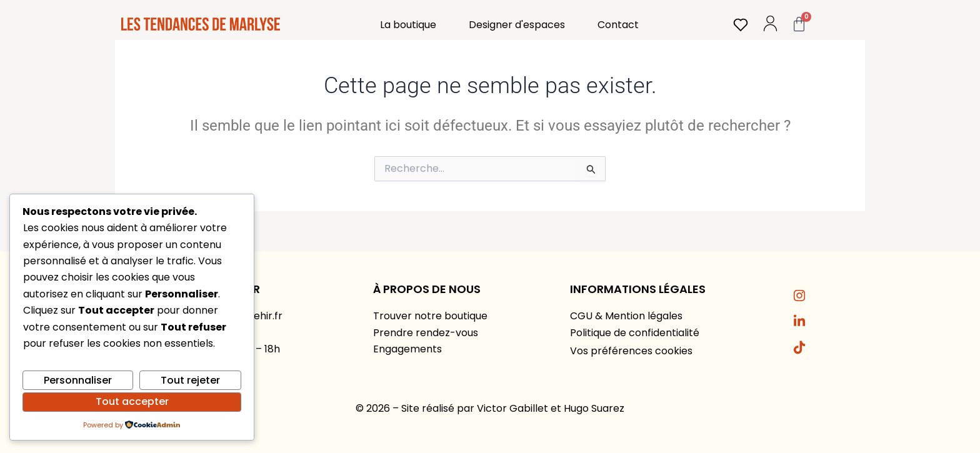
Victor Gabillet (512, 408)
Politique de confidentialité (635, 333)
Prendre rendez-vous (426, 333)
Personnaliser (78, 380)
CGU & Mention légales (626, 316)
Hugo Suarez (594, 408)
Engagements (407, 349)
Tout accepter (132, 401)
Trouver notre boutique (430, 316)
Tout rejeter (190, 380)
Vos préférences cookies (631, 351)
